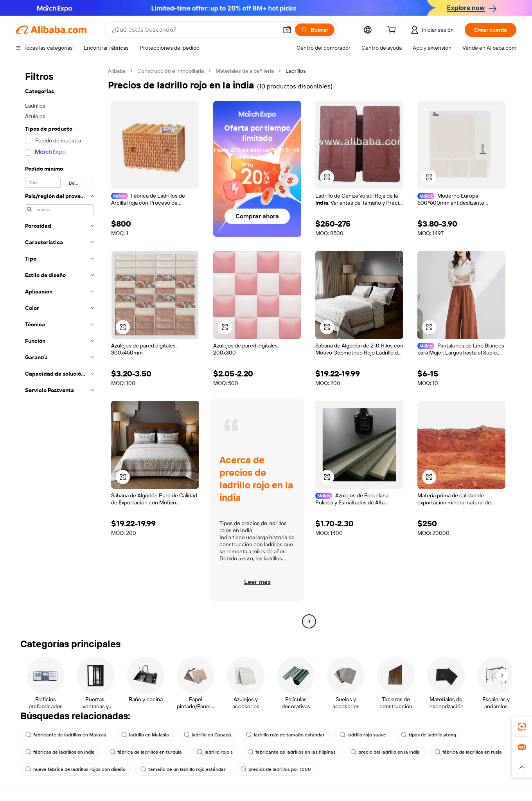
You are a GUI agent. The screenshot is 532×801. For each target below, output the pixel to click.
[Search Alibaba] (194, 30)
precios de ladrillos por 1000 (276, 769)
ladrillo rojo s (215, 752)
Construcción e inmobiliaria (171, 71)
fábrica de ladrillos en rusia (468, 752)
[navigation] (59, 347)
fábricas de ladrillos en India (60, 752)
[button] (287, 30)
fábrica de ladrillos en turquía (146, 752)
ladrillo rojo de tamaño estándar (285, 735)
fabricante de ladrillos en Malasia (66, 735)
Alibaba (117, 71)
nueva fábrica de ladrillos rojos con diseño (75, 769)
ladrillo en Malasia (145, 735)
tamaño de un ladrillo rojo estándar (183, 769)
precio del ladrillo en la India (385, 752)
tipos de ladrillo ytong (429, 735)
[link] (522, 727)
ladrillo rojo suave (363, 735)
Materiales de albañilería (245, 71)
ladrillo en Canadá (208, 735)
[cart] (393, 31)
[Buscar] (315, 30)
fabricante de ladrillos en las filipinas (292, 752)
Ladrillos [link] (296, 71)
